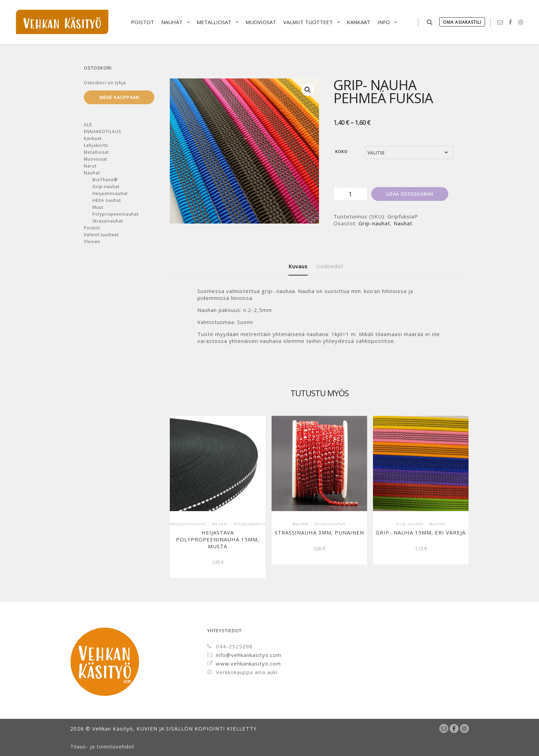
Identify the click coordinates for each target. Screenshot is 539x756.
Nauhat (403, 223)
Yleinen (92, 242)
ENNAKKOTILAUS (102, 132)
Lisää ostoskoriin (410, 194)
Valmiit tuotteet (101, 235)
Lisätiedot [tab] (330, 266)
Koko (341, 152)
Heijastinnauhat (110, 193)
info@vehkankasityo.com (244, 655)
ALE (88, 125)
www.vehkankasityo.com (244, 663)
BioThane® (105, 180)
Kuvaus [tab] (298, 266)
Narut (90, 166)
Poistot (92, 228)
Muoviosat (96, 159)
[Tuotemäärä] (351, 194)
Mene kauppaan (119, 97)
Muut (98, 207)
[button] (308, 90)
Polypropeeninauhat (115, 214)
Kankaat (93, 138)
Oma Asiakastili (462, 22)
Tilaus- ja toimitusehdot (102, 746)
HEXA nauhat (107, 200)
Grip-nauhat (374, 223)
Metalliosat (96, 152)
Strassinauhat (108, 221)
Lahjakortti (96, 145)
